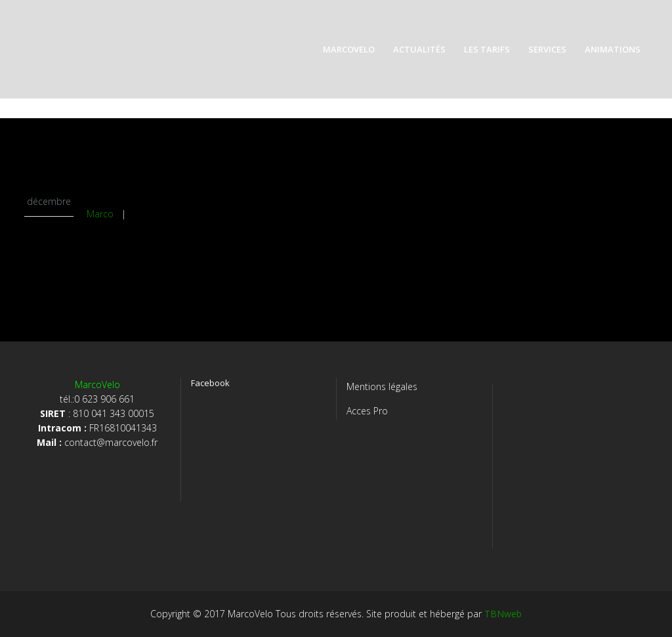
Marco (100, 214)
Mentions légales (382, 386)
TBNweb (503, 614)
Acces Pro (367, 411)
